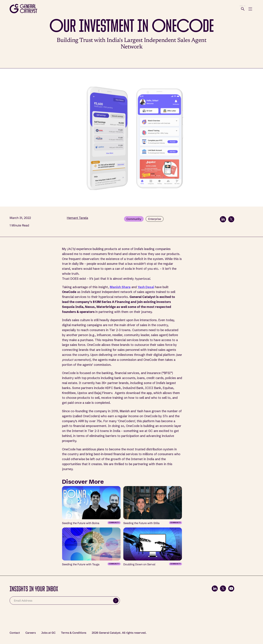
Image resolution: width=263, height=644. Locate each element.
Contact (15, 633)
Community (134, 219)
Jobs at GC (48, 633)
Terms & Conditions (74, 633)
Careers (31, 633)
